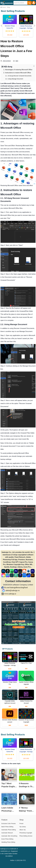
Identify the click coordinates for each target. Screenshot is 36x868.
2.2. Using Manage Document (14, 79)
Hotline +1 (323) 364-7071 (18, 860)
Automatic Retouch (7, 833)
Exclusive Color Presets (9, 824)
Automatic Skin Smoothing (9, 836)
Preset (21, 824)
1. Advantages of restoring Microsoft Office (18, 70)
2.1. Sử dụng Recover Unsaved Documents (18, 76)
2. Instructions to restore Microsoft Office (17, 73)
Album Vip (23, 830)
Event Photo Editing (7, 839)
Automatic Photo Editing (9, 830)
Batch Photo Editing (7, 827)
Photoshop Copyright (26, 833)
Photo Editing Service (26, 836)
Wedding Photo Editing (8, 842)
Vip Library (23, 827)
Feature (4, 820)
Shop (22, 820)
